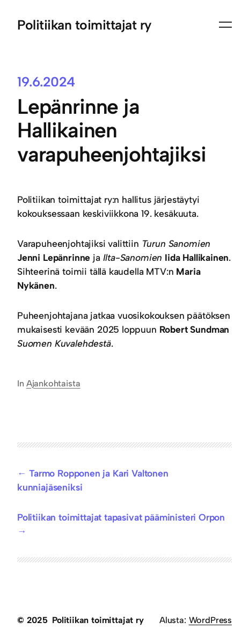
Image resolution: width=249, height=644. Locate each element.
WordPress (210, 620)
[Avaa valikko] (225, 25)
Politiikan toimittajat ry (85, 25)
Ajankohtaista (53, 383)
